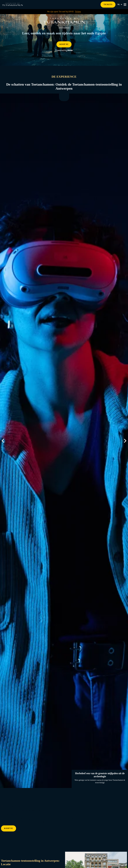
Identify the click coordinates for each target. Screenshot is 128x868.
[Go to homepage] (12, 4)
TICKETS (108, 4)
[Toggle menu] (125, 5)
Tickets (78, 12)
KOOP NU (64, 44)
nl (120, 5)
